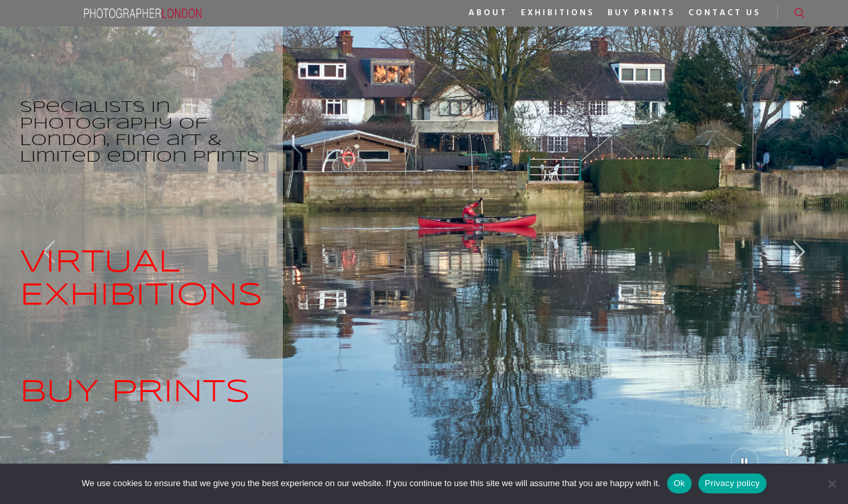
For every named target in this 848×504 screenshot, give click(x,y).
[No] (831, 483)
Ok (679, 483)
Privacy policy (732, 483)
